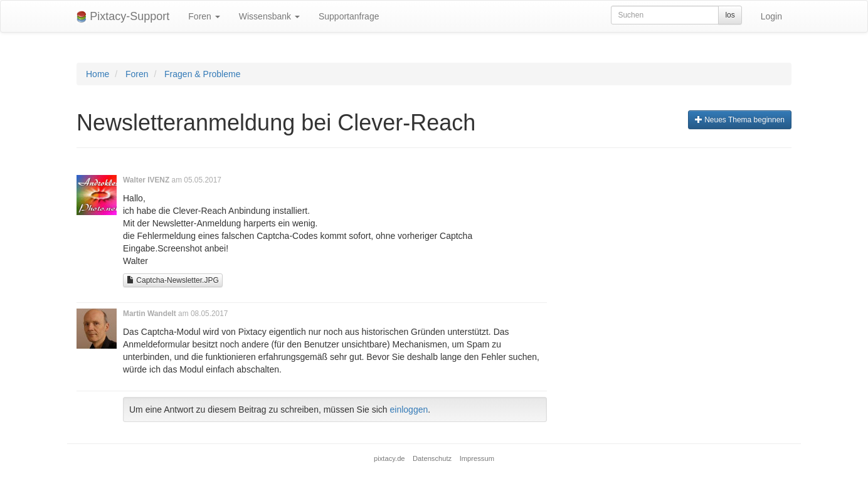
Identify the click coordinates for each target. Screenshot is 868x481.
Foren (204, 16)
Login (771, 16)
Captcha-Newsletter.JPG (173, 280)
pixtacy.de (389, 458)
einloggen (409, 410)
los (730, 15)
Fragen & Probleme (202, 74)
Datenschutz (432, 458)
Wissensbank (269, 16)
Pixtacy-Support (123, 17)
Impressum (477, 458)
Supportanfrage (349, 16)
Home (98, 74)
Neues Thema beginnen (740, 120)
